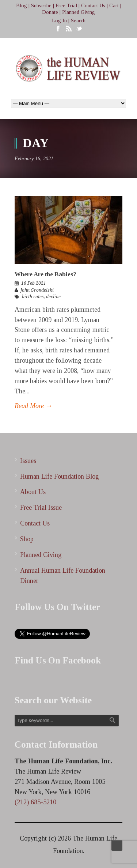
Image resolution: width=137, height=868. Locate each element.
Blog (22, 6)
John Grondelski (37, 290)
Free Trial (66, 6)
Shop (27, 539)
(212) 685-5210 (35, 802)
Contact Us (93, 6)
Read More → (33, 406)
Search (78, 21)
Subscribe (41, 6)
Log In (59, 21)
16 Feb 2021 (34, 283)
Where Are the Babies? (45, 274)
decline (53, 297)
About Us (33, 492)
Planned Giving (79, 12)
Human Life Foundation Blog (60, 476)
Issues (28, 461)
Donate (50, 12)
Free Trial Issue (41, 508)
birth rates (33, 297)
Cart (114, 6)
